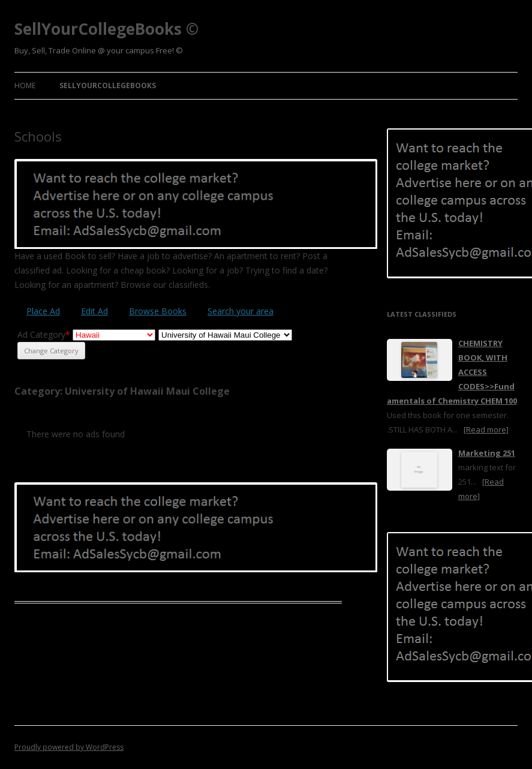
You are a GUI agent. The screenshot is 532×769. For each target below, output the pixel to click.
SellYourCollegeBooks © (106, 29)
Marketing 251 (487, 453)
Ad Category (44, 334)
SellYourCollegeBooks (108, 85)
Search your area (241, 311)
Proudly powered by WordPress (69, 747)
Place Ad (43, 311)
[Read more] (486, 429)
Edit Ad (94, 311)
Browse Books (158, 311)
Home (25, 85)
